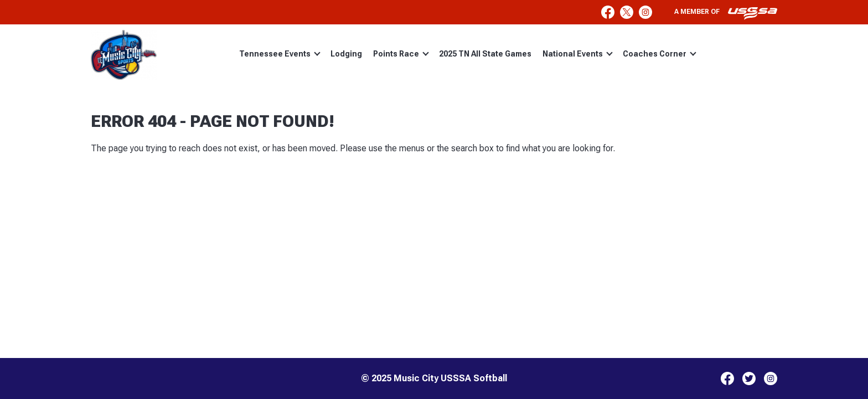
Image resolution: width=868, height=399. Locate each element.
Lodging (346, 54)
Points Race (401, 54)
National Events (578, 54)
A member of (726, 13)
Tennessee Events (280, 54)
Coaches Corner (660, 54)
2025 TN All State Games (485, 54)
